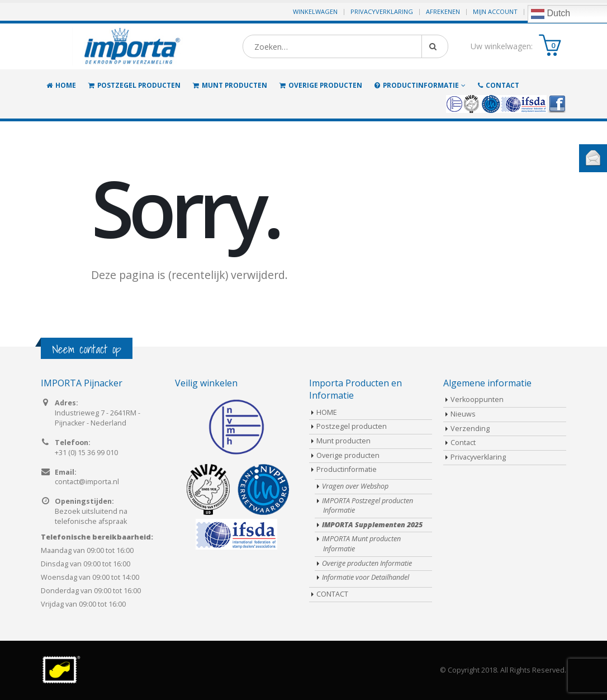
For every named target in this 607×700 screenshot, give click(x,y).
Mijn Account (495, 11)
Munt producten (230, 85)
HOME (61, 85)
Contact (463, 443)
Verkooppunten (477, 399)
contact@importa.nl (87, 482)
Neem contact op (87, 349)
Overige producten (321, 85)
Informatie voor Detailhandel (366, 577)
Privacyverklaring (382, 11)
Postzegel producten (134, 85)
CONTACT (499, 85)
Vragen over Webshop (355, 486)
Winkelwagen (315, 11)
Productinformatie (417, 85)
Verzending (470, 429)
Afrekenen (443, 11)
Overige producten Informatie (367, 563)
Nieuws (463, 414)
